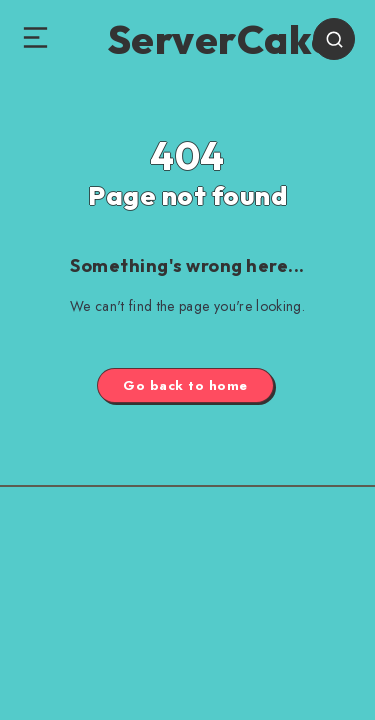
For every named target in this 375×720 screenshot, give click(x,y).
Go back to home (185, 385)
